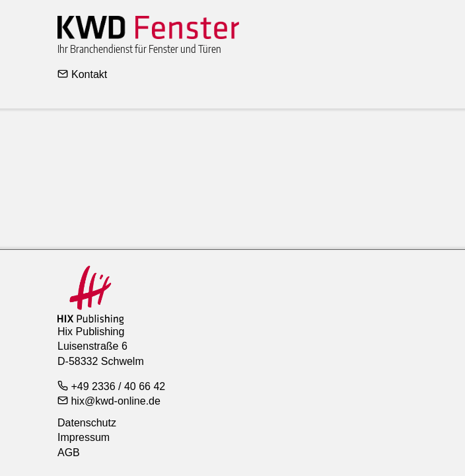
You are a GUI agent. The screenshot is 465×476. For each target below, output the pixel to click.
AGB (69, 453)
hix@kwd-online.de (109, 401)
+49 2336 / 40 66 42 (111, 386)
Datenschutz (87, 423)
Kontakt (82, 74)
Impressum (84, 437)
